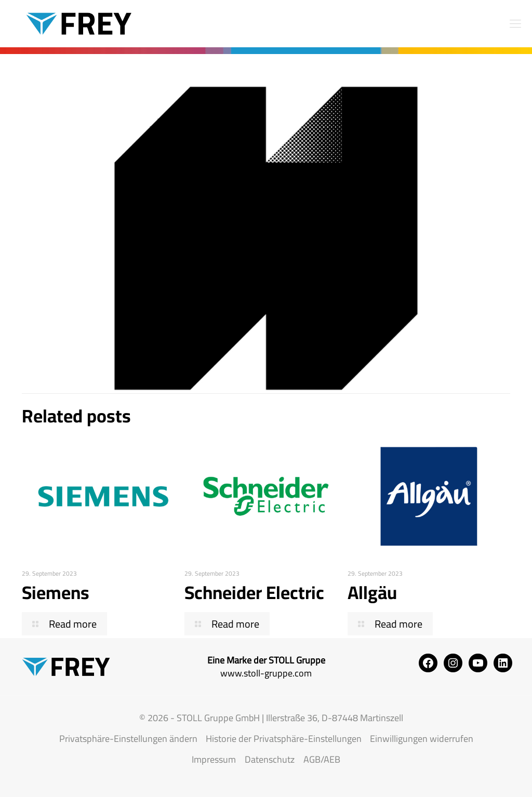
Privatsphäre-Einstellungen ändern (128, 739)
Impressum (214, 759)
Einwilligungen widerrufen (422, 739)
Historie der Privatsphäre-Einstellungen (284, 739)
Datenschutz (270, 759)
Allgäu (372, 592)
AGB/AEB (322, 759)
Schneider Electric (254, 592)
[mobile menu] (515, 23)
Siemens (56, 592)
